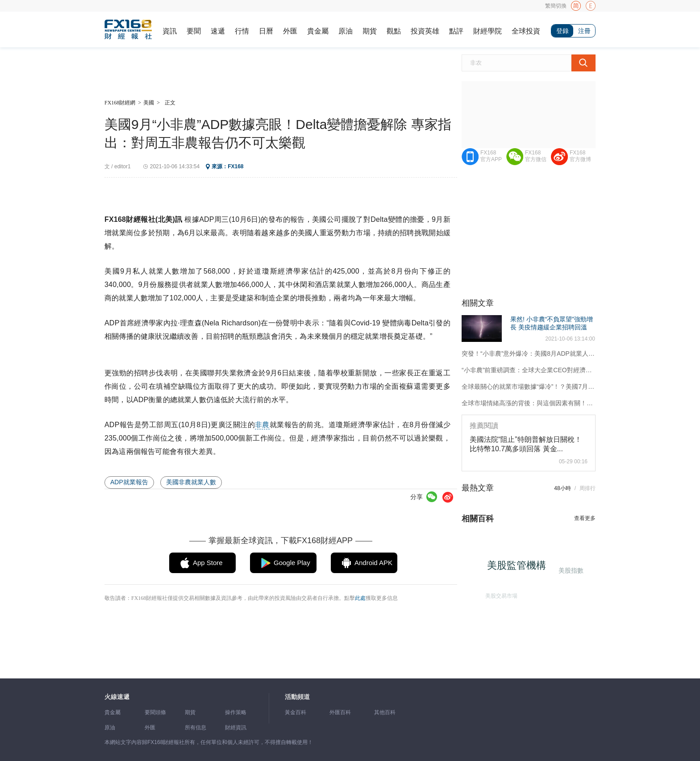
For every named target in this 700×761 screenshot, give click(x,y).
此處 (360, 598)
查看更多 (585, 518)
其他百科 (385, 712)
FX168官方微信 (536, 156)
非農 (262, 425)
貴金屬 (318, 31)
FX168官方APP (491, 156)
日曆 (266, 31)
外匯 (290, 31)
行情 (242, 31)
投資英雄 (425, 31)
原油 (346, 31)
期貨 (370, 31)
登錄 (562, 31)
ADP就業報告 (129, 482)
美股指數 (571, 570)
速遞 (218, 31)
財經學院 (487, 31)
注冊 (584, 31)
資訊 (170, 31)
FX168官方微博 (580, 156)
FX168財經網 (120, 103)
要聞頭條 (155, 712)
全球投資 (526, 31)
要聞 (194, 31)
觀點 (394, 31)
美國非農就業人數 (191, 482)
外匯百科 (340, 712)
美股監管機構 (519, 568)
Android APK (373, 563)
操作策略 (236, 712)
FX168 (235, 166)
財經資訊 (236, 728)
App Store (208, 563)
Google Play (292, 563)
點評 (456, 31)
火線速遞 (117, 697)
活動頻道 (297, 697)
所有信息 (196, 728)
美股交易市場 (500, 594)
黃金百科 (296, 712)
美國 (149, 103)
